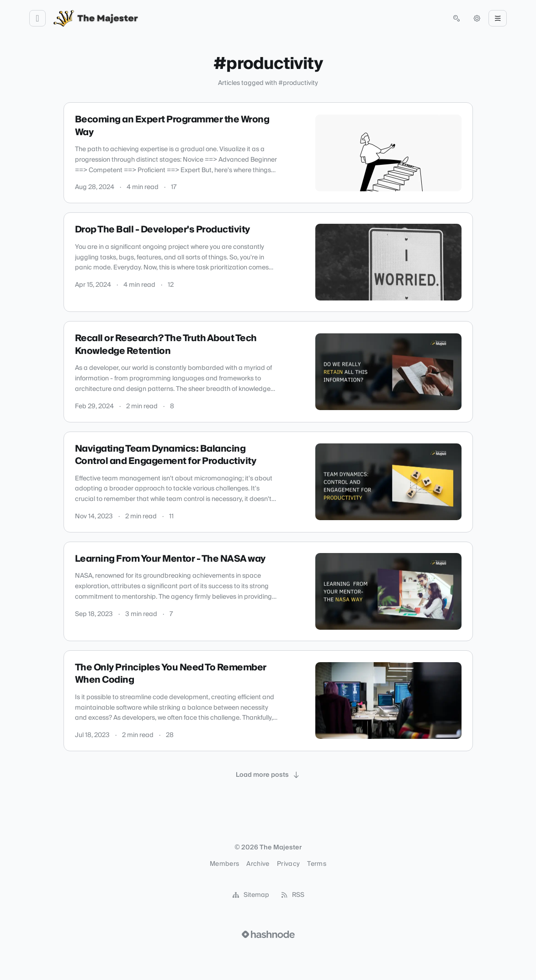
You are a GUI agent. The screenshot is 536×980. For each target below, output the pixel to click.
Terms (317, 864)
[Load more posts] (268, 775)
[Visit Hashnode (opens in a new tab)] (268, 934)
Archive (258, 864)
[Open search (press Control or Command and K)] (456, 18)
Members (224, 864)
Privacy (288, 864)
